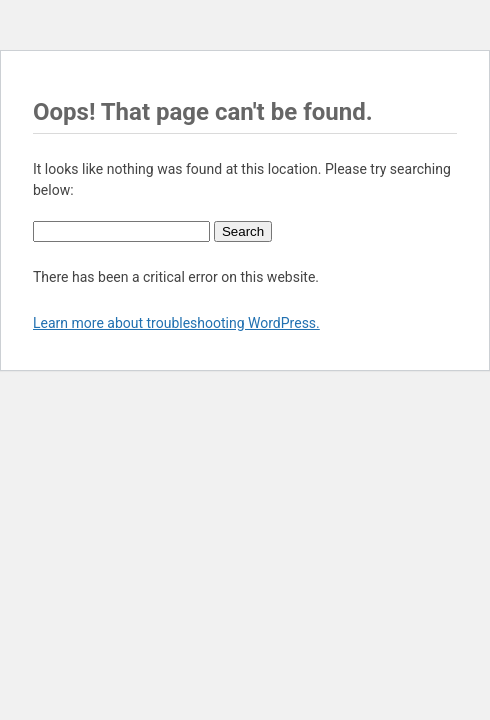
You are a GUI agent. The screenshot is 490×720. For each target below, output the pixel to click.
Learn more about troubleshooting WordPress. (176, 323)
